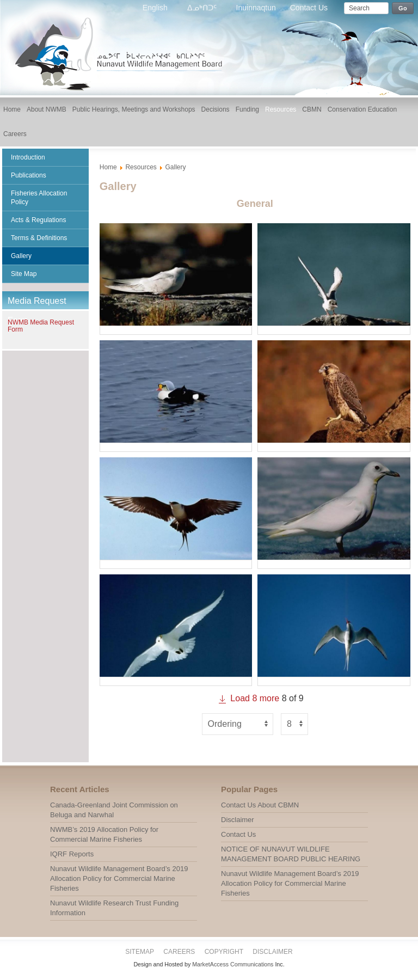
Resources (141, 167)
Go (403, 8)
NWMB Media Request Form (41, 326)
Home (108, 167)
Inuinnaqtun (256, 8)
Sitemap (140, 952)
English (156, 8)
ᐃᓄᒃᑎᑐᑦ (203, 8)
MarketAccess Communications (233, 964)
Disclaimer (272, 952)
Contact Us (309, 8)
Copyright (224, 952)
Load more (248, 698)
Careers (179, 952)
